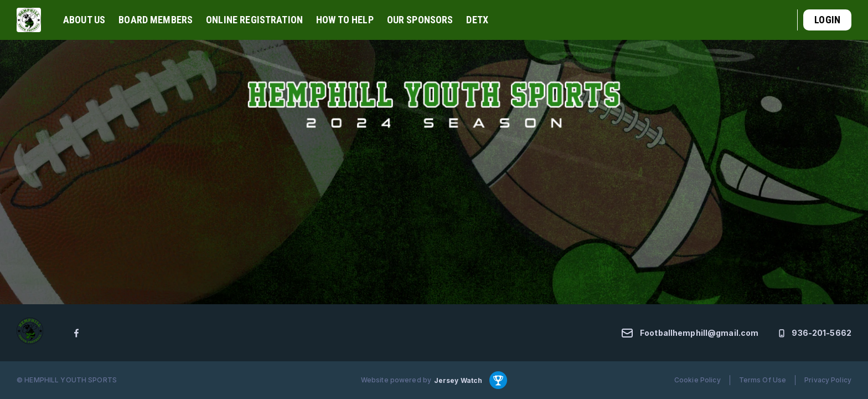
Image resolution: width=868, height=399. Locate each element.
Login (827, 20)
